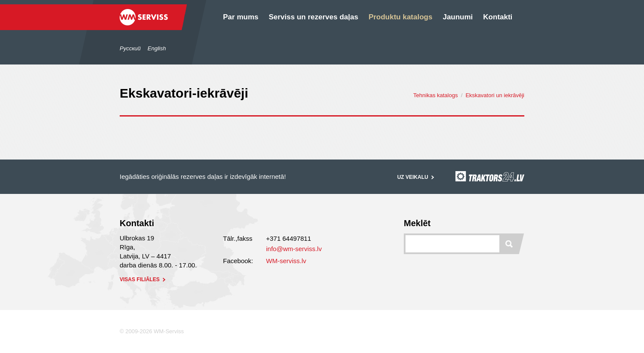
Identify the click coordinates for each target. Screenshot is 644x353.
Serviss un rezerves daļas (313, 17)
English (157, 48)
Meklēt (417, 223)
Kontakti (498, 17)
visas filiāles (143, 279)
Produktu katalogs (400, 17)
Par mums (241, 17)
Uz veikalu (416, 177)
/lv (96, 30)
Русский (130, 48)
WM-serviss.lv (286, 261)
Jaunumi (458, 17)
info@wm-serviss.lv (294, 249)
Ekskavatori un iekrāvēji (495, 95)
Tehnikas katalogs (435, 95)
